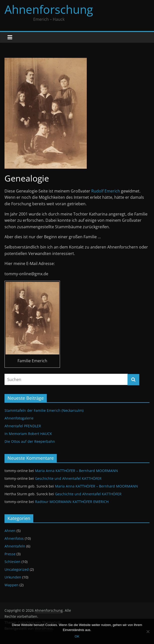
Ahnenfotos (14, 538)
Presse (10, 554)
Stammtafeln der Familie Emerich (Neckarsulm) (44, 410)
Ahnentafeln (15, 546)
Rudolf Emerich (106, 191)
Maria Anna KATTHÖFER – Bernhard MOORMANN (76, 471)
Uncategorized (17, 569)
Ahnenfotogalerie (19, 418)
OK (77, 636)
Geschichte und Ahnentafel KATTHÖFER (68, 478)
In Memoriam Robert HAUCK (28, 434)
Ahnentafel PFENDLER (23, 426)
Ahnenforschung (49, 9)
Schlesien (12, 562)
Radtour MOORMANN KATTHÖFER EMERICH (72, 502)
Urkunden (13, 577)
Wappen (11, 585)
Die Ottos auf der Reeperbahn (30, 441)
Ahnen (10, 531)
